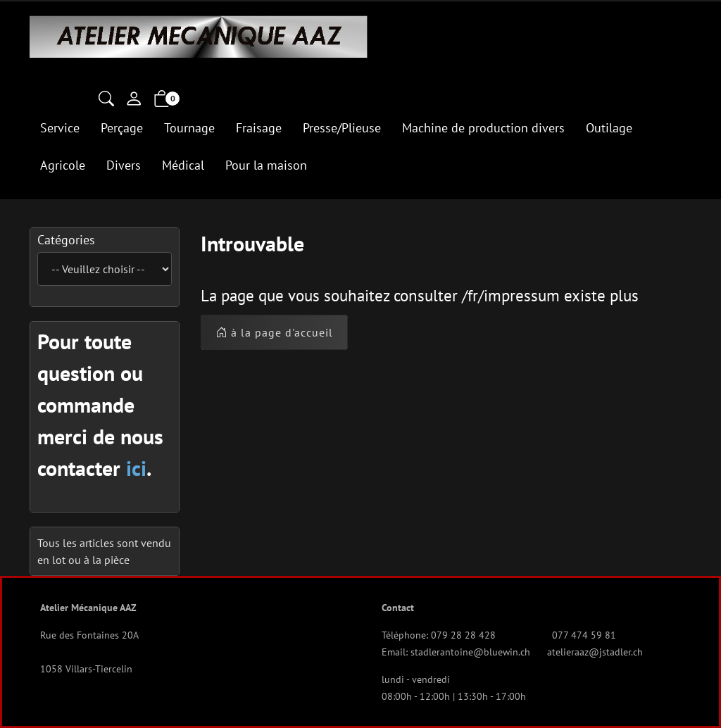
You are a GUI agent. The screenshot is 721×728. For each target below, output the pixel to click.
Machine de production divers (483, 128)
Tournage (189, 128)
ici (136, 468)
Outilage (609, 128)
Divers (124, 165)
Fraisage (259, 128)
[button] (106, 100)
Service (60, 128)
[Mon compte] (134, 100)
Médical (183, 165)
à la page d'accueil (274, 332)
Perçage (122, 128)
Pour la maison (266, 165)
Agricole (63, 165)
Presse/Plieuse (342, 128)
